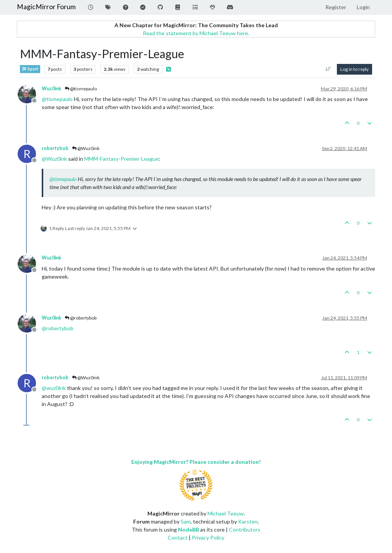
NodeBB (189, 529)
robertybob (55, 148)
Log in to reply (354, 69)
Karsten (248, 521)
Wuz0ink (51, 89)
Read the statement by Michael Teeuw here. (196, 33)
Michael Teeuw (226, 513)
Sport (30, 69)
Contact (178, 538)
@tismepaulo (81, 89)
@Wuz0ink (86, 148)
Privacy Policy (208, 538)
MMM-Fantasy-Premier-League (122, 159)
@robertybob (81, 318)
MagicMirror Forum (46, 7)
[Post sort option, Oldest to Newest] (328, 69)
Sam (186, 521)
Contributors (245, 529)
